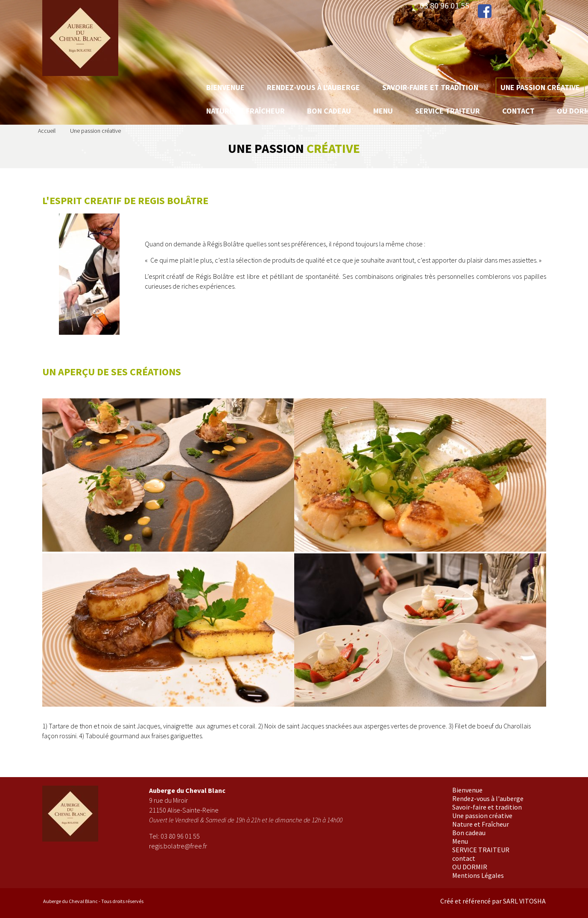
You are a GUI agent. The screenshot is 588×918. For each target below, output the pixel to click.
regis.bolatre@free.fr (178, 846)
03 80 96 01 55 (180, 836)
